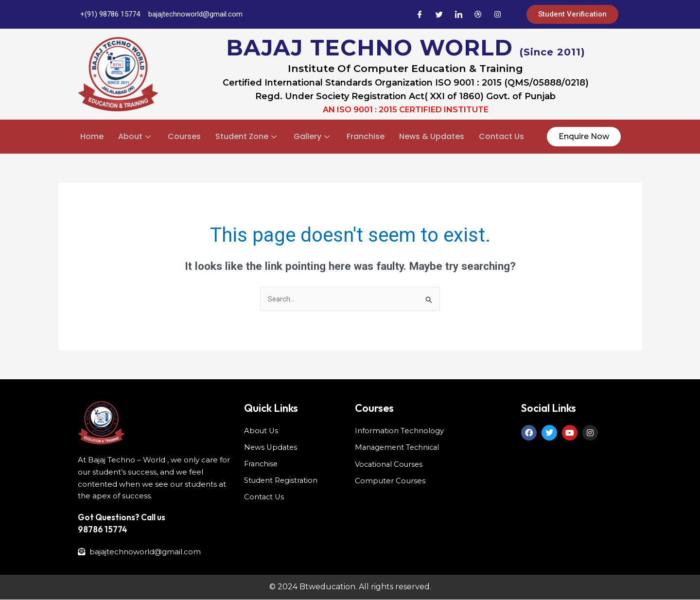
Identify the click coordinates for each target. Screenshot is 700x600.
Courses (184, 136)
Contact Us (501, 136)
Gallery (313, 136)
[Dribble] (478, 15)
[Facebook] (420, 15)
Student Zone (247, 136)
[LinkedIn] (458, 15)
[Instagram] (497, 15)
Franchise (366, 136)
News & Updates (432, 136)
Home (92, 136)
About (136, 136)
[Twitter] (439, 15)
